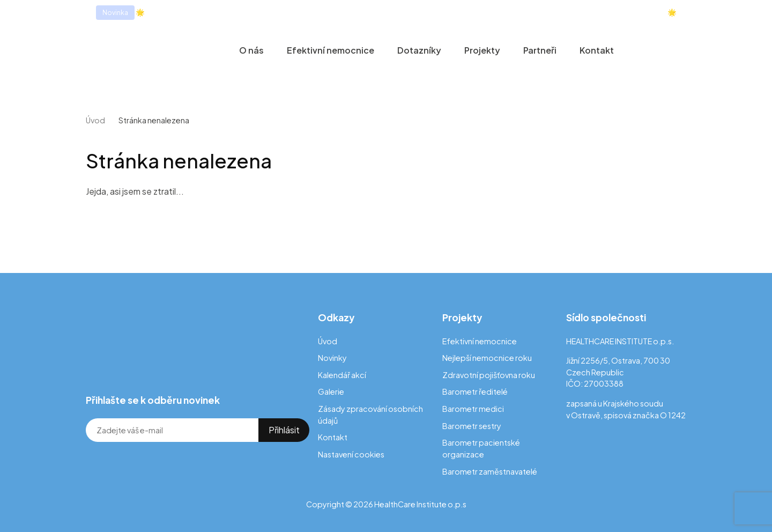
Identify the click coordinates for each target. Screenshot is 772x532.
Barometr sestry (472, 426)
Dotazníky (419, 50)
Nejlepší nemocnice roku (487, 358)
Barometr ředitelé (475, 391)
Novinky (332, 358)
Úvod (95, 120)
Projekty (482, 50)
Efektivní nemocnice (331, 50)
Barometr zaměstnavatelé (490, 471)
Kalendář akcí (342, 375)
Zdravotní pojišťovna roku (489, 375)
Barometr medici (473, 409)
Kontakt (597, 50)
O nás (251, 50)
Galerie (331, 391)
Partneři (540, 50)
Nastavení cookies (351, 454)
